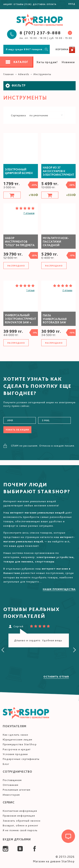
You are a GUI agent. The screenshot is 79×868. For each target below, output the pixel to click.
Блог (6, 764)
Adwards (24, 74)
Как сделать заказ (15, 735)
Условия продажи (15, 754)
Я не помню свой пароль (20, 830)
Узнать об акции (17, 430)
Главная (9, 74)
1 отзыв (30, 290)
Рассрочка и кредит (17, 749)
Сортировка (18, 115)
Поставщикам (12, 780)
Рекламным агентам (17, 790)
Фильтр (16, 86)
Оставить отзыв (56, 677)
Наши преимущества (59, 589)
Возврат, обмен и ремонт (20, 825)
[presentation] (3, 650)
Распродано (16, 266)
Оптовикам (11, 785)
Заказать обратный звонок (22, 821)
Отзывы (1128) (23, 4)
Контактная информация (20, 811)
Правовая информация (19, 816)
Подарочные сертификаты (21, 759)
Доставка (39, 4)
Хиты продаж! (47, 62)
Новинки (68, 62)
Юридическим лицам (17, 739)
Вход (72, 4)
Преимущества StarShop (20, 744)
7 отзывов (29, 213)
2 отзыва (67, 290)
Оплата (51, 4)
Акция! (8, 4)
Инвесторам (11, 795)
